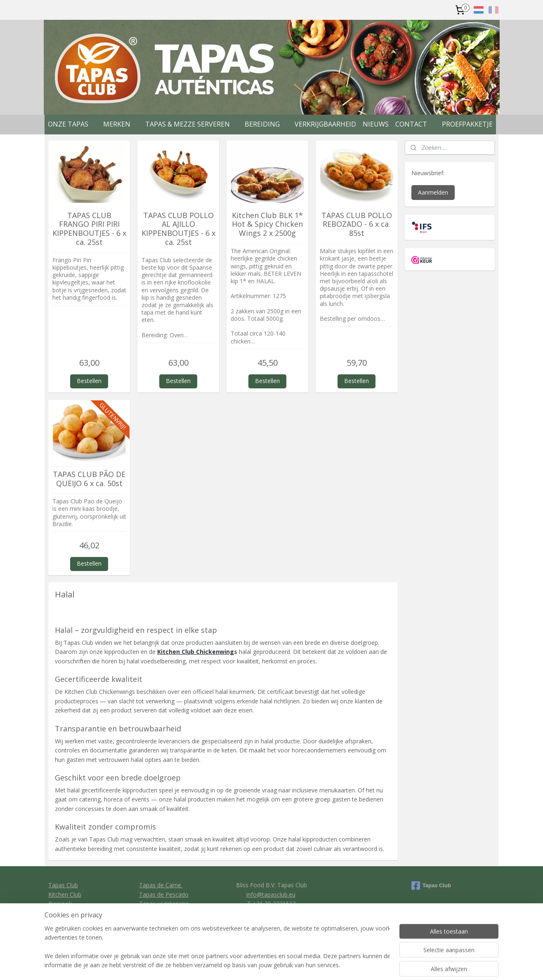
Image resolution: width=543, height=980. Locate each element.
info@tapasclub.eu (271, 894)
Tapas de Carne (161, 885)
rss (313, 965)
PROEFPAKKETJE (467, 124)
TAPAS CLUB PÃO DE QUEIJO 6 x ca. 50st (89, 479)
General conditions (271, 913)
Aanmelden (433, 192)
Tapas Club (63, 885)
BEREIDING (266, 124)
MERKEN (121, 124)
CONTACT (415, 124)
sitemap (296, 965)
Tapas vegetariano (164, 904)
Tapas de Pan (157, 913)
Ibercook (60, 904)
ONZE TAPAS (72, 124)
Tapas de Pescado (164, 894)
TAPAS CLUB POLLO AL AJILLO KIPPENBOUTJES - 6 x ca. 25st (178, 229)
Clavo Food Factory (74, 913)
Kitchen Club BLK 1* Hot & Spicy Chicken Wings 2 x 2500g (267, 224)
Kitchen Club (65, 894)
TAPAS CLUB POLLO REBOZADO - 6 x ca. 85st (357, 224)
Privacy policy (272, 922)
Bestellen (89, 381)
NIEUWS (376, 124)
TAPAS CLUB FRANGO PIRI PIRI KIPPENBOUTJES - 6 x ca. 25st (89, 229)
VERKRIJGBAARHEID (325, 124)
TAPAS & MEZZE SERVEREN (192, 124)
